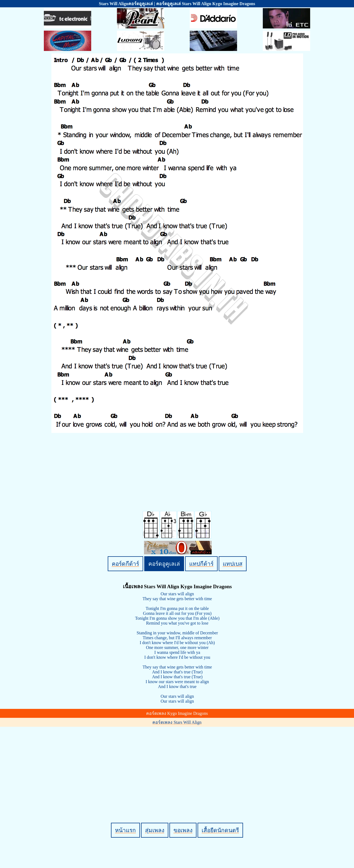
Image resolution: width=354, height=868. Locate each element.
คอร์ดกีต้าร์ (125, 564)
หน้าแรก (125, 830)
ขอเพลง (183, 830)
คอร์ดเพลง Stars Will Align (177, 722)
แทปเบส (233, 564)
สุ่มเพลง (155, 830)
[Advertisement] (178, 766)
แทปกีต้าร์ (201, 564)
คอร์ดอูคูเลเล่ (164, 564)
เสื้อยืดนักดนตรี (220, 830)
